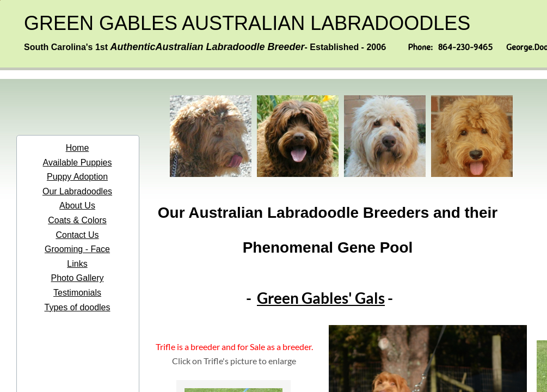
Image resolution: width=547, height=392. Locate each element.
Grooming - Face (77, 249)
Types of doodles (78, 307)
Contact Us (77, 235)
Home (78, 148)
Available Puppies (78, 163)
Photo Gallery (78, 278)
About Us (77, 206)
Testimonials (77, 293)
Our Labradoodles (77, 191)
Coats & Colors (77, 220)
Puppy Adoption (77, 177)
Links (77, 264)
